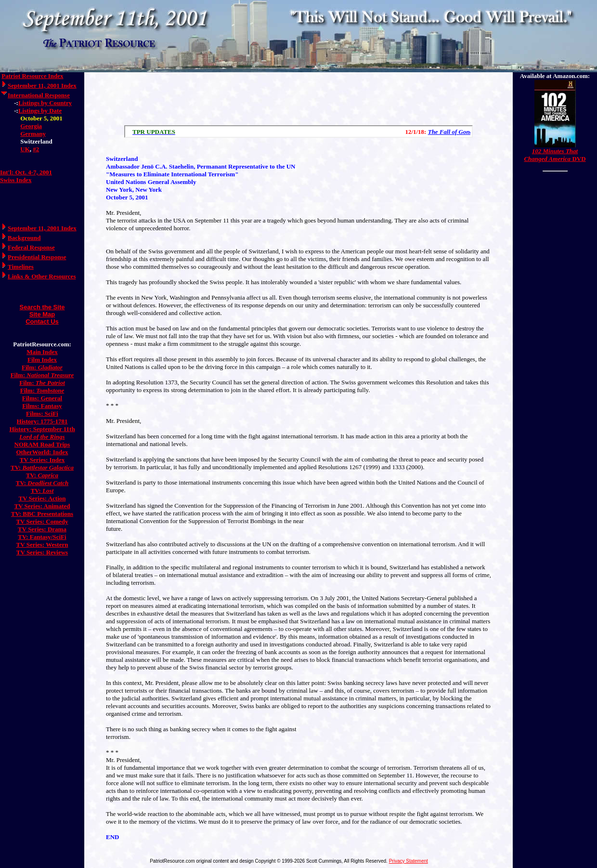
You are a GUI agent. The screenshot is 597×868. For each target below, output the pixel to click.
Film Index (42, 360)
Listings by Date (40, 111)
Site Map (42, 314)
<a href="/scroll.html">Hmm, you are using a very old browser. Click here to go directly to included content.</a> (298, 132)
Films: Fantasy (42, 406)
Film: (42, 367)
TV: (42, 467)
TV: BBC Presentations (42, 514)
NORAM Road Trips (42, 444)
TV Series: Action (42, 498)
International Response (39, 95)
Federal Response (31, 247)
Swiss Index (16, 180)
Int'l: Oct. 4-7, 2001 (26, 172)
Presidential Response (37, 257)
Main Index (42, 352)
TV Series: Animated (42, 506)
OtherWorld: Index (42, 452)
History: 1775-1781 (42, 421)
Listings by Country (45, 103)
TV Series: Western (42, 545)
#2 (36, 149)
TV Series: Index (42, 460)
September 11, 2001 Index (42, 85)
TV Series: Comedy (42, 521)
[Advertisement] (298, 96)
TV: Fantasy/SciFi (42, 537)
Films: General (42, 398)
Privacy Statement (409, 861)
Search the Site (42, 307)
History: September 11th (42, 429)
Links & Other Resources (42, 276)
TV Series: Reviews (42, 552)
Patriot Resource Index (32, 76)
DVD (555, 155)
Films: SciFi (42, 414)
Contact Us (42, 322)
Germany (33, 134)
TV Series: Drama (42, 529)
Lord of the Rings (42, 437)
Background (24, 238)
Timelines (21, 267)
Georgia (31, 126)
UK (25, 149)
